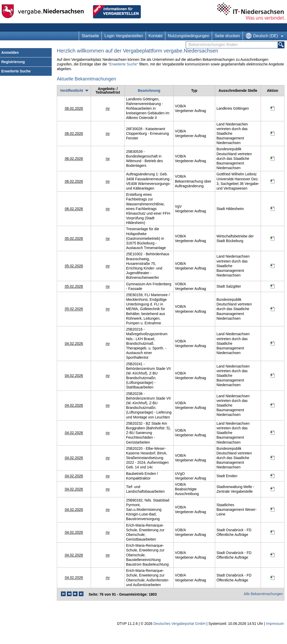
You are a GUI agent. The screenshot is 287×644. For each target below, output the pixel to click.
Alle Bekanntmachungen (263, 594)
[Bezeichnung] (149, 91)
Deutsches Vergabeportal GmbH (180, 624)
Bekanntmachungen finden (187, 42)
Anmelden (10, 53)
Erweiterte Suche (16, 71)
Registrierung (13, 62)
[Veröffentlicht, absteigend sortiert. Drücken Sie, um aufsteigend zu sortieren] (74, 91)
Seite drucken (227, 36)
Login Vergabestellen (124, 36)
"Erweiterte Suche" (123, 64)
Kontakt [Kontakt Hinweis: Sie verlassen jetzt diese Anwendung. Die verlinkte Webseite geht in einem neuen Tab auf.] (156, 36)
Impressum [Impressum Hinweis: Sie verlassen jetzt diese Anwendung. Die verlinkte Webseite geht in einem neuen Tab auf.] (275, 624)
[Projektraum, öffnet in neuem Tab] (273, 109)
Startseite (90, 36)
